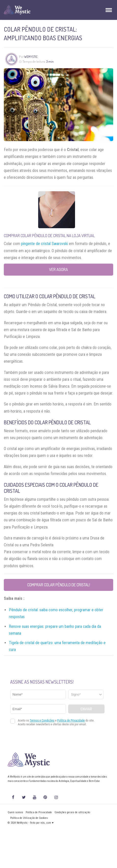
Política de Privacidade (39, 812)
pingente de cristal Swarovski (45, 244)
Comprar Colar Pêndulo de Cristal (35, 236)
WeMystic (31, 57)
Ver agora (58, 269)
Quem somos (15, 812)
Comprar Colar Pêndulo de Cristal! (59, 585)
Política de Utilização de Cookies (29, 818)
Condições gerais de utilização (72, 812)
